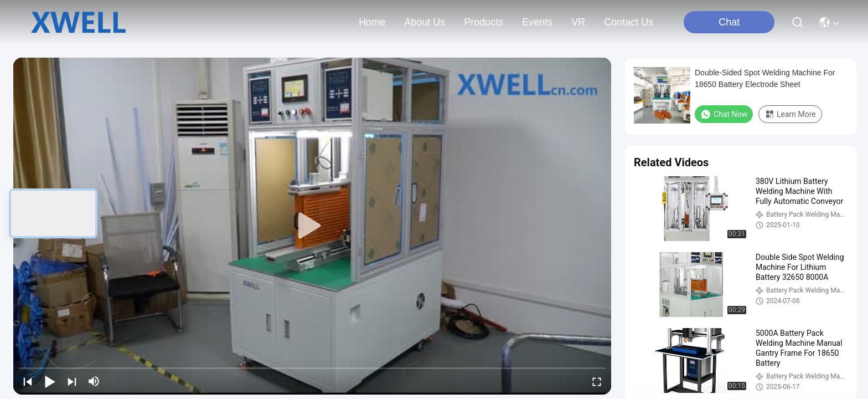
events (537, 22)
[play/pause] (50, 381)
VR (578, 22)
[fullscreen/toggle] (597, 381)
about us (425, 22)
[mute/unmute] (94, 381)
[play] (312, 226)
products (484, 22)
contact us (629, 22)
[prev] (28, 381)
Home (372, 22)
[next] (72, 381)
